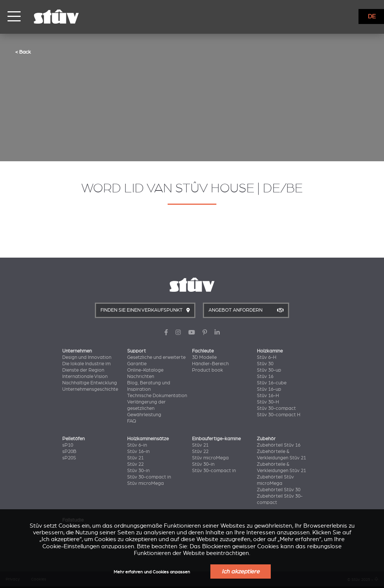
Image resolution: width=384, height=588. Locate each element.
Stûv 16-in (138, 451)
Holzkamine (270, 351)
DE (372, 16)
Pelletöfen (73, 439)
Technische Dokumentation (157, 396)
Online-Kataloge (145, 370)
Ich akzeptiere (241, 571)
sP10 (68, 445)
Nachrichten (141, 376)
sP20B (69, 451)
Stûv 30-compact (276, 408)
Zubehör (266, 439)
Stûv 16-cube (272, 383)
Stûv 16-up (269, 389)
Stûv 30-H (268, 402)
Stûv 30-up (269, 370)
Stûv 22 (135, 464)
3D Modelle (204, 357)
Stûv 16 (265, 376)
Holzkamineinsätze (148, 439)
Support (136, 351)
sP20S (69, 458)
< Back (23, 52)
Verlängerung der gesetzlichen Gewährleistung (146, 408)
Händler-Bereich (210, 364)
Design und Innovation (87, 357)
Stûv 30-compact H (279, 415)
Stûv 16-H (268, 396)
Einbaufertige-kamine (216, 439)
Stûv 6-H (267, 357)
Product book (208, 370)
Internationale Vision (85, 376)
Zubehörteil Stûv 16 (279, 445)
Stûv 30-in (138, 471)
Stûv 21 (135, 458)
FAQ (132, 421)
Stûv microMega (145, 483)
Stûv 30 (265, 364)
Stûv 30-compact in (149, 477)
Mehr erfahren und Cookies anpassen (152, 572)
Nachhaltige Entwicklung (90, 383)
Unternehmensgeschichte (90, 389)
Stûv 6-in (137, 445)
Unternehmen (77, 351)
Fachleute (203, 351)
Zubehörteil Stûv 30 (279, 490)
